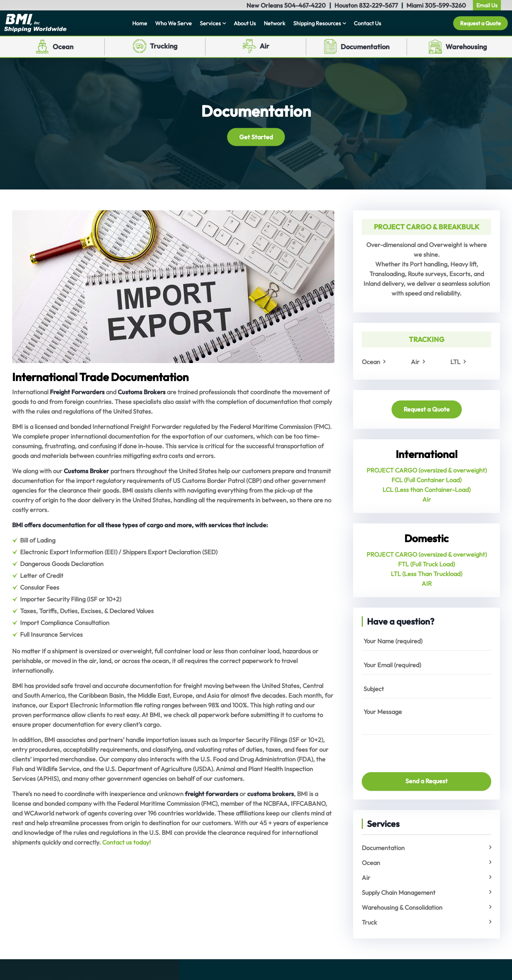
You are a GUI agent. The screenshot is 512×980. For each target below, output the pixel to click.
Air (264, 46)
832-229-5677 (378, 5)
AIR (427, 584)
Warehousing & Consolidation (402, 907)
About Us (245, 23)
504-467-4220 (305, 5)
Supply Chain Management (399, 893)
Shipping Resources (317, 23)
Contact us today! (127, 842)
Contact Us (367, 23)
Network (275, 23)
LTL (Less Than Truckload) (426, 574)
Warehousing (466, 47)
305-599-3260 (445, 5)
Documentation (365, 47)
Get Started (256, 137)
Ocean (63, 47)
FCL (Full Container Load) (426, 480)
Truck (369, 922)
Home (140, 23)
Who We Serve (173, 23)
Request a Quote (480, 23)
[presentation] (402, 750)
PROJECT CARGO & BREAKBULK (427, 227)
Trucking (164, 46)
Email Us (487, 5)
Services (210, 23)
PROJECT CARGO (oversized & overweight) (427, 470)
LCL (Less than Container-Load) (426, 490)
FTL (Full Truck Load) (426, 564)
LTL (455, 362)
